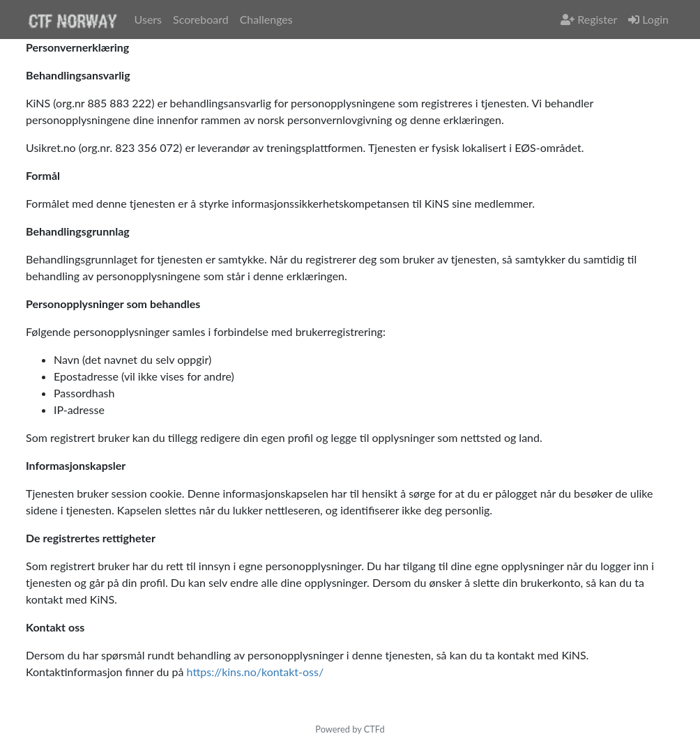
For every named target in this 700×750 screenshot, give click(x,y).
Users (148, 19)
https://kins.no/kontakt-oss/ (256, 672)
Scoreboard (201, 19)
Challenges (266, 19)
